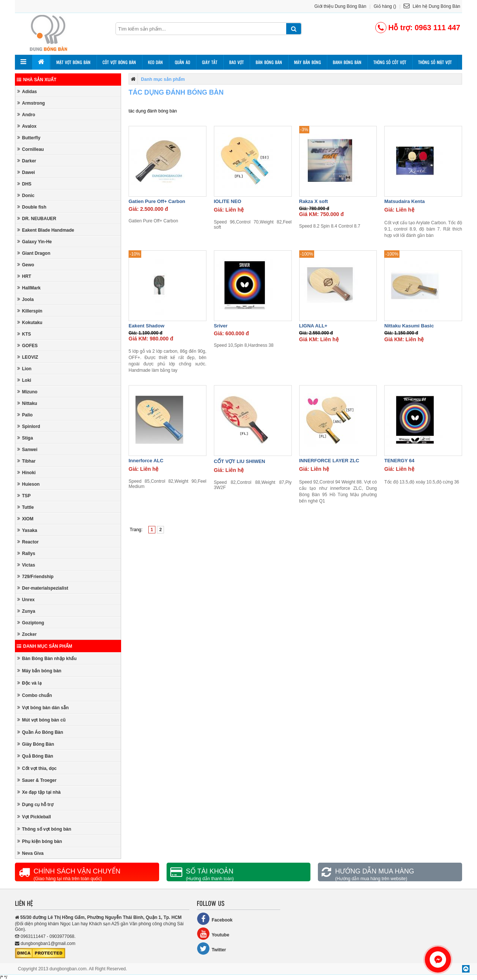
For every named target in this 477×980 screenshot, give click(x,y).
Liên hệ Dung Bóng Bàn (432, 6)
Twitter (211, 949)
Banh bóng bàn (347, 62)
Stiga (25, 438)
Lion (24, 369)
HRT (24, 276)
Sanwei (27, 449)
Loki (24, 380)
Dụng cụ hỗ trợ (35, 804)
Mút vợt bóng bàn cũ (41, 720)
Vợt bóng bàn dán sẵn (43, 708)
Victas (26, 565)
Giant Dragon (34, 253)
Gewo (26, 265)
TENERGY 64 (399, 461)
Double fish (32, 207)
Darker (27, 161)
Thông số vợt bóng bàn (44, 829)
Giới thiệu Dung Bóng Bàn (340, 6)
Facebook (215, 919)
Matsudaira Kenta (404, 201)
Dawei (26, 172)
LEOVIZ (28, 357)
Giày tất (210, 62)
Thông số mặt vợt (435, 62)
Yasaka (27, 530)
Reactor (28, 542)
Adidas (27, 91)
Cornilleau (31, 149)
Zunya (26, 611)
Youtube (213, 934)
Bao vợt (236, 62)
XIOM (25, 519)
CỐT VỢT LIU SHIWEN (240, 461)
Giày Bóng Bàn (36, 744)
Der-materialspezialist (43, 588)
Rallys (26, 553)
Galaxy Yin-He (34, 242)
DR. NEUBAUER (37, 218)
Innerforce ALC (146, 461)
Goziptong (31, 623)
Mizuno (27, 392)
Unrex (26, 600)
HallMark (29, 288)
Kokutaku (30, 322)
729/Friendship (35, 576)
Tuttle (26, 507)
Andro (26, 115)
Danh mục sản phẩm (45, 646)
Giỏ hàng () (385, 6)
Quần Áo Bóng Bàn (40, 732)
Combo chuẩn (34, 695)
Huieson (28, 484)
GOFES (27, 345)
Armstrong (31, 103)
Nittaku (27, 403)
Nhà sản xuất (37, 80)
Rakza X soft (314, 201)
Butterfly (29, 138)
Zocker (27, 634)
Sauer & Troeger (37, 780)
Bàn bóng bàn (269, 62)
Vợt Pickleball (34, 817)
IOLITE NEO (228, 201)
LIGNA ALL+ (313, 326)
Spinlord (29, 426)
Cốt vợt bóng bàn (119, 62)
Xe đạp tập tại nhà (39, 792)
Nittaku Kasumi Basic (409, 326)
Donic (26, 195)
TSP (24, 496)
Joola (25, 299)
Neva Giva (30, 853)
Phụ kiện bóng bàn (40, 841)
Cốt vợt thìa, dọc (37, 768)
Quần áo (182, 62)
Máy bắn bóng (307, 62)
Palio (25, 415)
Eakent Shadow (146, 326)
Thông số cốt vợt (390, 62)
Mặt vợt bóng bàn (73, 62)
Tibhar (26, 461)
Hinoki (26, 472)
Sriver (221, 326)
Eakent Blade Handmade (46, 230)
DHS (24, 184)
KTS (24, 334)
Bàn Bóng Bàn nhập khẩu (47, 658)
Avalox (27, 126)
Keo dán (155, 62)
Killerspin (30, 311)
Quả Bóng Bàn (35, 756)
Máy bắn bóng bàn (39, 671)
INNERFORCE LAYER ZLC (329, 461)
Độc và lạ (29, 683)
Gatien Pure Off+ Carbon (157, 201)
